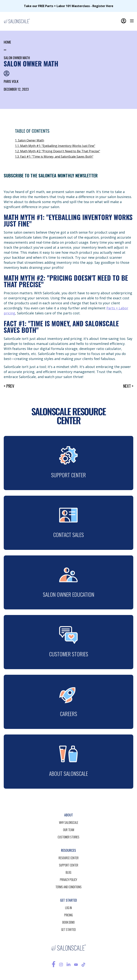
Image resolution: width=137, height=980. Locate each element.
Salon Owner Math (17, 58)
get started (68, 930)
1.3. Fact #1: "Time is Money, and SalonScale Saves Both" (54, 157)
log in (68, 908)
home (7, 42)
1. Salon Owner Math (29, 140)
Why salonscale (69, 823)
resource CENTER (69, 858)
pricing (68, 915)
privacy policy (68, 880)
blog (68, 872)
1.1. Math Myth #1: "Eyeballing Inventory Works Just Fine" (55, 146)
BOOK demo (68, 922)
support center (69, 865)
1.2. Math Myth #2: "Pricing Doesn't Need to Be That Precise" (57, 151)
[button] (132, 21)
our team (69, 830)
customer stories (68, 837)
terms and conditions (68, 887)
